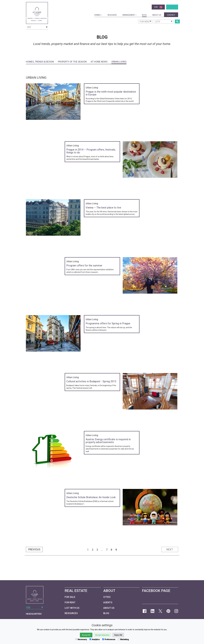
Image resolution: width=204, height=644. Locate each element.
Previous (34, 549)
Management (129, 15)
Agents (108, 602)
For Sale (70, 597)
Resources (71, 613)
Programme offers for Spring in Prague (108, 323)
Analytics (95, 639)
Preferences (109, 639)
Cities (107, 597)
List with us (72, 608)
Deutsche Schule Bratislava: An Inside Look (91, 497)
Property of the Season (72, 62)
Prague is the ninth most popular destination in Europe (111, 93)
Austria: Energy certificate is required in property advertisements (108, 441)
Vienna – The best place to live (103, 208)
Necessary (81, 639)
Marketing (123, 639)
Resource (112, 15)
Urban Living (119, 62)
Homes (98, 15)
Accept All (86, 635)
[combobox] (37, 27)
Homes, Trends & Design (40, 62)
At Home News (99, 62)
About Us (157, 15)
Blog (144, 15)
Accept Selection (102, 635)
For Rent (70, 602)
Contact (171, 15)
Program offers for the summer (84, 265)
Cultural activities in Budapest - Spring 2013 (91, 381)
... (102, 550)
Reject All (118, 635)
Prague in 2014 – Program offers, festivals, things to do (91, 151)
